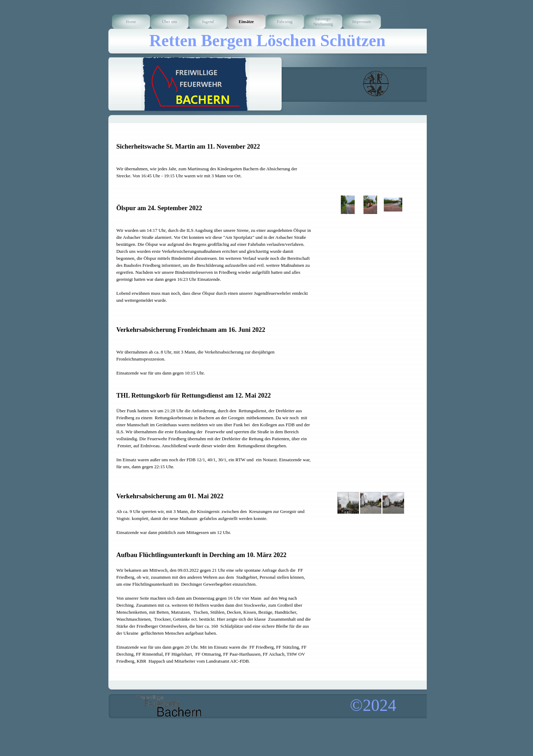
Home (131, 22)
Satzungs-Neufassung (323, 22)
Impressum (362, 22)
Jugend (208, 22)
